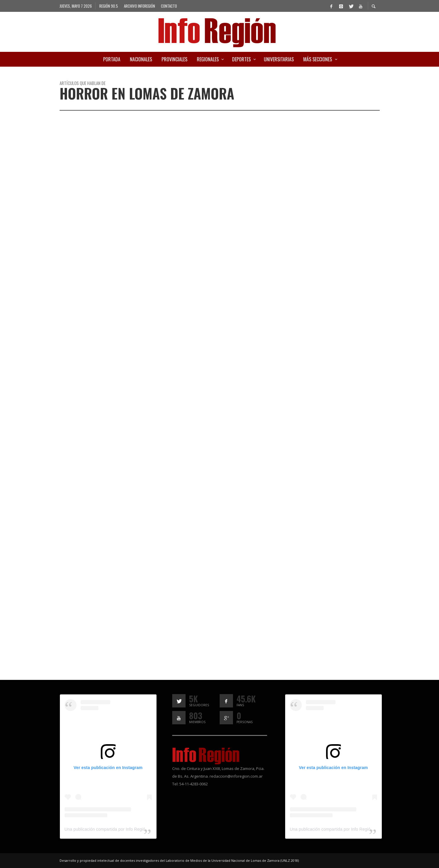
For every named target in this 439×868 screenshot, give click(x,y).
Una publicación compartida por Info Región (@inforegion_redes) (126, 829)
